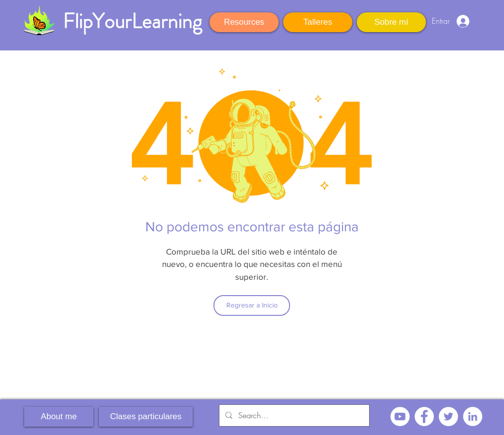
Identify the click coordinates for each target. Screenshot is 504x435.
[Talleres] (318, 22)
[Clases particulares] (146, 417)
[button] (484, 20)
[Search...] (293, 415)
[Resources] (244, 22)
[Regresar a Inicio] (252, 305)
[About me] (59, 417)
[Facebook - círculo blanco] (424, 416)
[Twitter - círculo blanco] (448, 416)
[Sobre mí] (391, 22)
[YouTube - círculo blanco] (400, 416)
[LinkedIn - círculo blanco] (473, 416)
